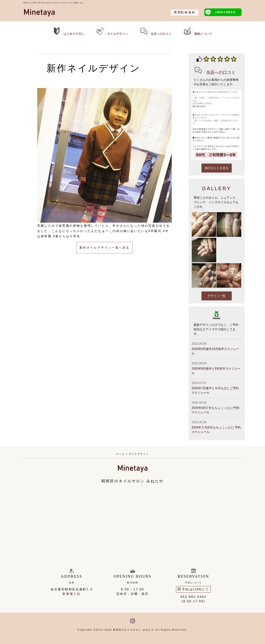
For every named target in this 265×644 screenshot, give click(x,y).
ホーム (121, 454)
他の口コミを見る (217, 168)
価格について (198, 31)
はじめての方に (69, 31)
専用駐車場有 (185, 12)
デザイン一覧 (217, 296)
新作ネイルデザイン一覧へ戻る (105, 248)
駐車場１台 (72, 594)
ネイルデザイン (112, 31)
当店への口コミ (156, 31)
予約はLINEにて (193, 589)
